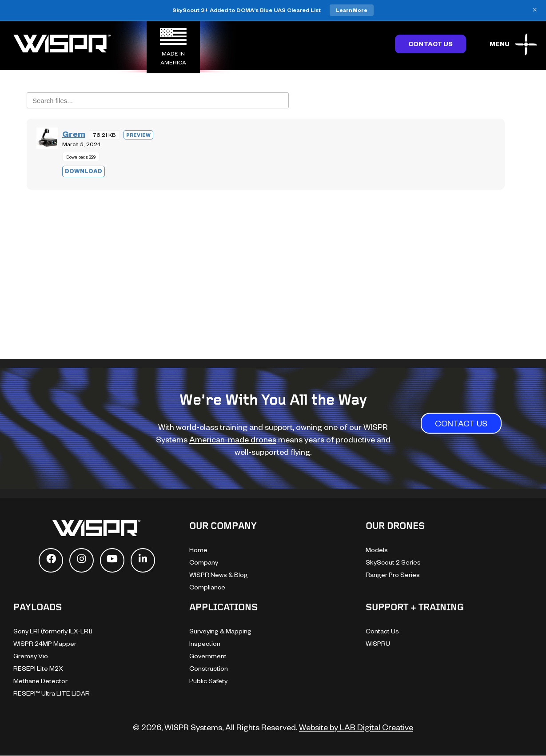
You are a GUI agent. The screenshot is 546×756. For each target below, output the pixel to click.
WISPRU (378, 643)
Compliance (207, 587)
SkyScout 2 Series (393, 562)
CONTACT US (461, 423)
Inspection (205, 643)
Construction (209, 668)
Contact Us (430, 44)
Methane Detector (40, 681)
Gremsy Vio (31, 656)
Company (204, 562)
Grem (74, 133)
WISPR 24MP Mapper (45, 643)
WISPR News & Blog (219, 575)
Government (208, 656)
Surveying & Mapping (220, 631)
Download (84, 171)
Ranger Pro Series (393, 575)
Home (198, 550)
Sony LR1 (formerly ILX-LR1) (53, 631)
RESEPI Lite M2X (38, 668)
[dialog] (529, 738)
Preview (138, 135)
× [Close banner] (535, 10)
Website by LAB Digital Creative (356, 727)
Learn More (352, 10)
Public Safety (208, 681)
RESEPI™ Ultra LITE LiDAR (52, 693)
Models (377, 550)
